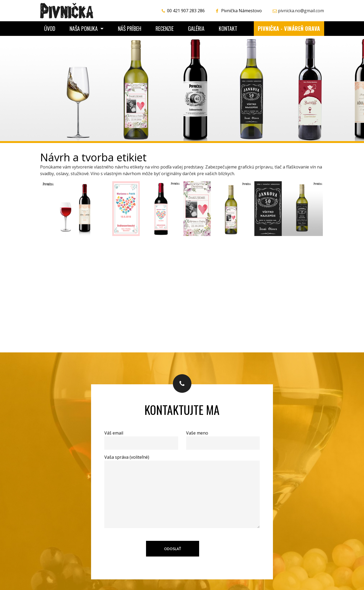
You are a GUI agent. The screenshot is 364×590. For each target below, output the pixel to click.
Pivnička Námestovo (241, 11)
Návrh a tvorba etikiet (93, 157)
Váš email (141, 438)
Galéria (196, 28)
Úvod (50, 28)
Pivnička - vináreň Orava (289, 29)
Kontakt (228, 28)
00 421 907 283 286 (186, 11)
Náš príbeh (130, 28)
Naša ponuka (84, 28)
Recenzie (165, 28)
